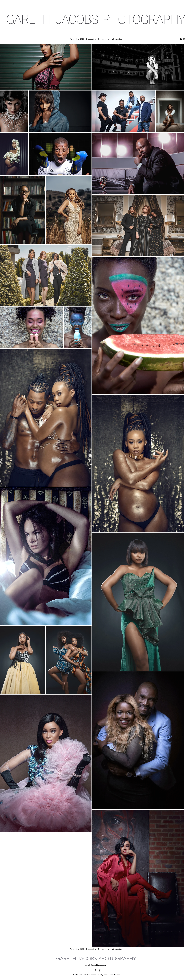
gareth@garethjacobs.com (96, 965)
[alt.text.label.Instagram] (184, 39)
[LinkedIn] (181, 39)
